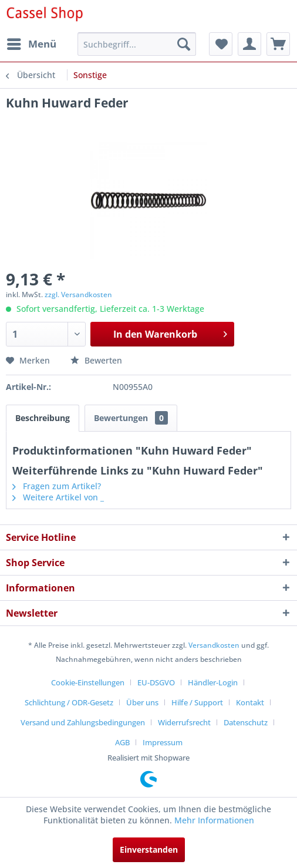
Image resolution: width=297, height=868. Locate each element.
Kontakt (250, 702)
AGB (122, 742)
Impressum (163, 742)
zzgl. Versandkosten (78, 295)
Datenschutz (246, 722)
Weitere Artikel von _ (58, 497)
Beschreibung (43, 418)
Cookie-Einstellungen (88, 682)
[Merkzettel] (221, 44)
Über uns (142, 702)
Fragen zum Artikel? (57, 486)
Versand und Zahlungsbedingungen (83, 722)
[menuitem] (31, 44)
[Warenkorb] (278, 44)
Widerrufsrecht (184, 722)
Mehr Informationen (214, 820)
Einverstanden (149, 850)
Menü (32, 43)
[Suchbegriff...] (137, 44)
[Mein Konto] (249, 44)
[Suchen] (184, 44)
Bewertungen (131, 418)
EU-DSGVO (156, 682)
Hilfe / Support (197, 702)
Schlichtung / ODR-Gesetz (69, 702)
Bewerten (96, 360)
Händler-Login (213, 682)
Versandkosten (214, 645)
